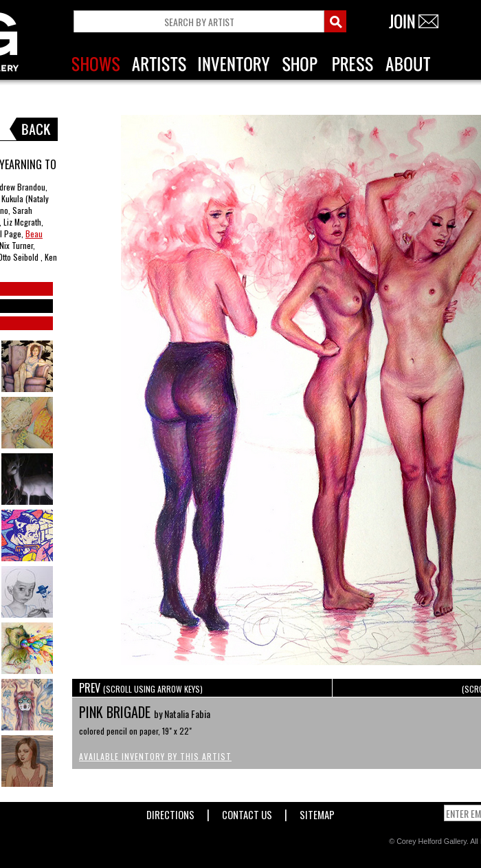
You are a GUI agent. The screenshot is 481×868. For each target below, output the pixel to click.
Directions (170, 812)
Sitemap (317, 812)
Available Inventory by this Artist (155, 756)
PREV (141, 688)
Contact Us (247, 812)
